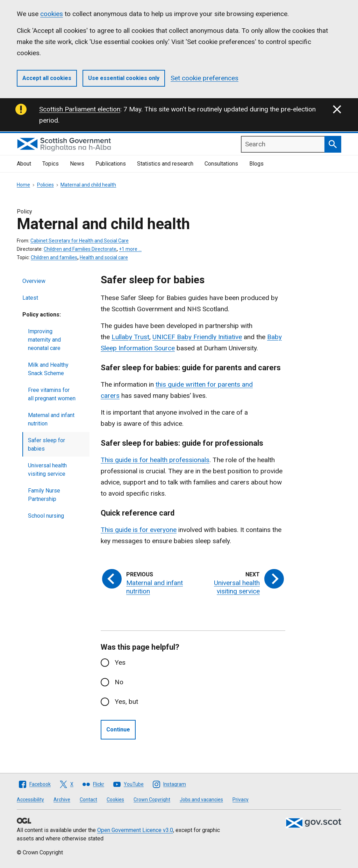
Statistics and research (165, 164)
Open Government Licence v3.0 (135, 830)
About (24, 164)
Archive (62, 800)
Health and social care (104, 257)
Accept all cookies (47, 78)
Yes (120, 662)
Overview (34, 281)
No (119, 682)
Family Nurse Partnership (44, 495)
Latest (30, 298)
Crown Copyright (152, 800)
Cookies (115, 800)
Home (23, 185)
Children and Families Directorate (80, 249)
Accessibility (30, 800)
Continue (118, 730)
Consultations (221, 164)
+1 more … (130, 249)
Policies (45, 185)
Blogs (256, 164)
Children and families (54, 257)
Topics (51, 164)
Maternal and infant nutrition (51, 419)
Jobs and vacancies (201, 800)
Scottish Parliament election (80, 109)
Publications (111, 164)
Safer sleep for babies (46, 444)
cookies (52, 14)
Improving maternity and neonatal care (44, 340)
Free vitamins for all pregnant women (52, 394)
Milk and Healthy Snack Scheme (48, 369)
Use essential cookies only (124, 78)
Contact (88, 800)
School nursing (46, 516)
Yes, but (126, 702)
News (77, 164)
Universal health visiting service (47, 470)
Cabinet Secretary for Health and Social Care (80, 241)
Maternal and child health (88, 185)
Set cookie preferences (205, 78)
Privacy (241, 800)
